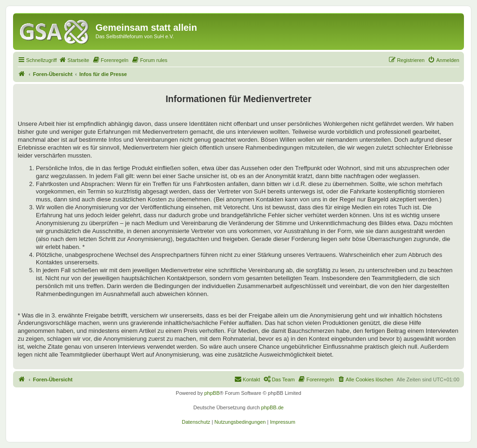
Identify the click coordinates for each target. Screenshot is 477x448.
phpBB (212, 393)
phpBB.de (273, 407)
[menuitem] (74, 60)
